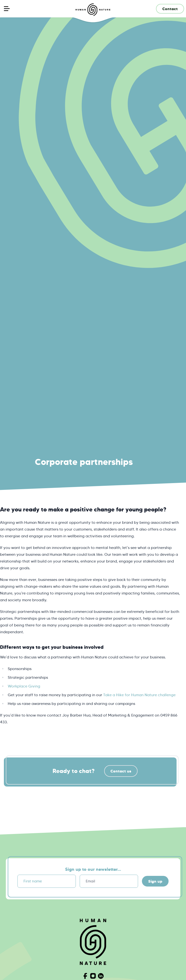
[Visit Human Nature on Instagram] (93, 976)
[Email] (109, 881)
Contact (170, 9)
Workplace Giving (24, 686)
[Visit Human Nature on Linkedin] (101, 976)
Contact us (121, 771)
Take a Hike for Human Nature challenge (139, 695)
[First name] (47, 881)
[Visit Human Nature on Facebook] (85, 976)
